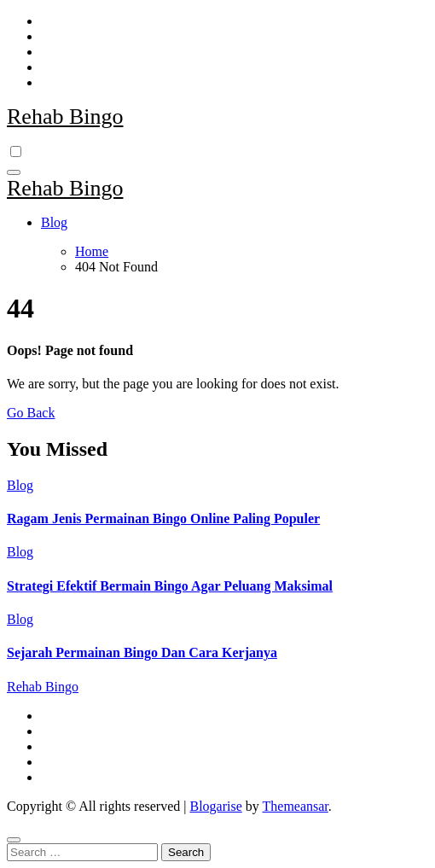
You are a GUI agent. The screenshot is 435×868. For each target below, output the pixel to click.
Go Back (31, 413)
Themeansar (296, 806)
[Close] (14, 840)
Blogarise (215, 806)
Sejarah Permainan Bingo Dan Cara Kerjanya (142, 652)
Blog (54, 222)
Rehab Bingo (65, 117)
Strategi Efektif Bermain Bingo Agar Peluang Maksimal (170, 586)
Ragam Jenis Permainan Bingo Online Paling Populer (163, 518)
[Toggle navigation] (14, 172)
